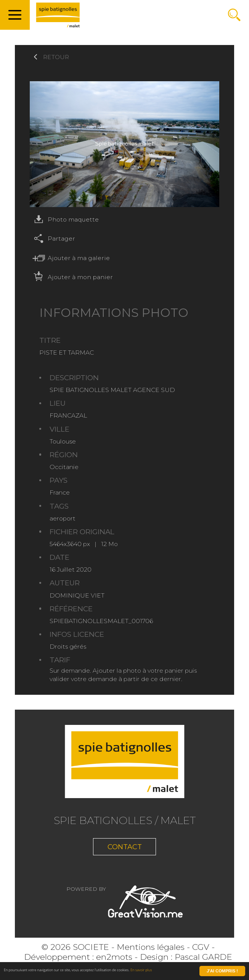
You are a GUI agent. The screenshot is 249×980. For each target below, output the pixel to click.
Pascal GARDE (203, 961)
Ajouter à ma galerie (70, 258)
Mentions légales (151, 952)
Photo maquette (64, 220)
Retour (56, 57)
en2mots (114, 961)
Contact (124, 849)
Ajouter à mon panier (71, 277)
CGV (201, 952)
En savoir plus (172, 972)
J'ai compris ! (222, 972)
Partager (52, 239)
